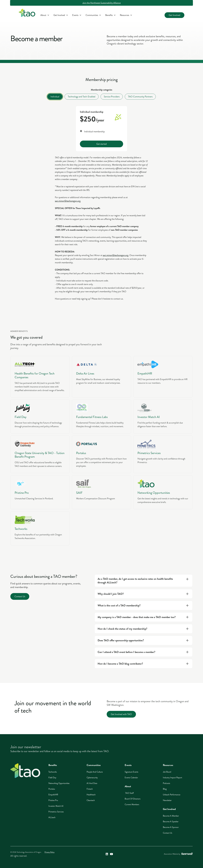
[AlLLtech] (40, 377)
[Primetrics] (163, 454)
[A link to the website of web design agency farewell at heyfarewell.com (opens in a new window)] (187, 854)
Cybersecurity (92, 778)
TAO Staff (129, 793)
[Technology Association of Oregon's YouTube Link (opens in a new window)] (111, 854)
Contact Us (20, 596)
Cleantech (91, 800)
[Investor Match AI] (163, 416)
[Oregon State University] (40, 454)
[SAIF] (102, 492)
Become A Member (171, 816)
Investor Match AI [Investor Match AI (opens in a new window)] (56, 806)
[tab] (55, 97)
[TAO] (163, 492)
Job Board (167, 772)
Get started (102, 144)
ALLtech (52, 817)
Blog (165, 789)
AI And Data (92, 783)
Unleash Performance (172, 795)
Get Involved (174, 15)
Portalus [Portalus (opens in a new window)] (52, 789)
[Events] (77, 15)
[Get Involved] (61, 15)
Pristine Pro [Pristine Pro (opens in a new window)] (53, 800)
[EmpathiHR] (163, 377)
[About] (45, 15)
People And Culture (95, 772)
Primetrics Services (56, 812)
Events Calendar (131, 778)
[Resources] (126, 15)
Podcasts (166, 783)
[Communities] (93, 15)
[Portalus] (102, 454)
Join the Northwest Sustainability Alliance (102, 3)
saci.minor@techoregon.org (68, 201)
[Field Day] (40, 416)
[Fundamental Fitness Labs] (102, 416)
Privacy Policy (50, 852)
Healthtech (91, 795)
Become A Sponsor (171, 827)
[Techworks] (40, 528)
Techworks (53, 772)
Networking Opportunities (59, 783)
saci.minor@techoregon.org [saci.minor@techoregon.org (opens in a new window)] (116, 255)
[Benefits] (110, 15)
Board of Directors (133, 799)
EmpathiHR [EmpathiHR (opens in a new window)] (53, 795)
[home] (27, 13)
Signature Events (131, 772)
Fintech (90, 789)
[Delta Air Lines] (102, 377)
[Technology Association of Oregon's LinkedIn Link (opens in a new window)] (107, 854)
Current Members (132, 804)
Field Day (52, 778)
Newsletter (167, 800)
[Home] (25, 771)
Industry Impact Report (172, 778)
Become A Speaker (171, 822)
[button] (45, 15)
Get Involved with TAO (121, 714)
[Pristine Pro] (40, 492)
